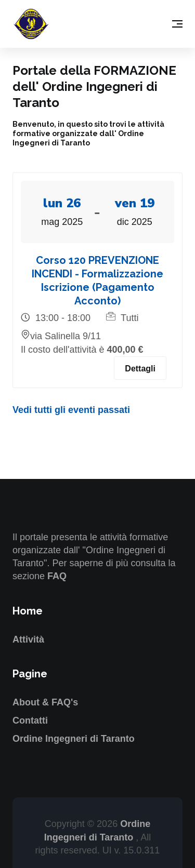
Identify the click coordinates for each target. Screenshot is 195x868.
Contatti (30, 720)
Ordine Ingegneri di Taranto (74, 739)
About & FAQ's (45, 702)
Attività (28, 639)
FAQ (57, 576)
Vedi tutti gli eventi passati (71, 410)
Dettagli (140, 369)
